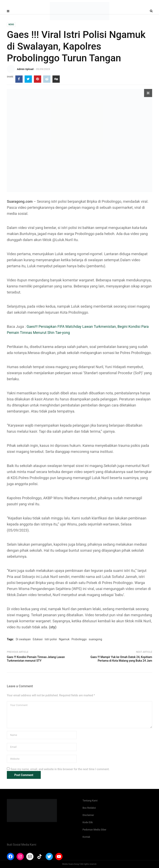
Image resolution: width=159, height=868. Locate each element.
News (11, 25)
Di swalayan (23, 639)
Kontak (86, 837)
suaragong (95, 639)
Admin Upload (25, 69)
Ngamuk (64, 639)
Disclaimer (88, 815)
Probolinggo (79, 639)
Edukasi (38, 639)
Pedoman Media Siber (94, 830)
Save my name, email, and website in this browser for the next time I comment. (60, 769)
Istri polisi (51, 639)
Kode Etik (88, 822)
